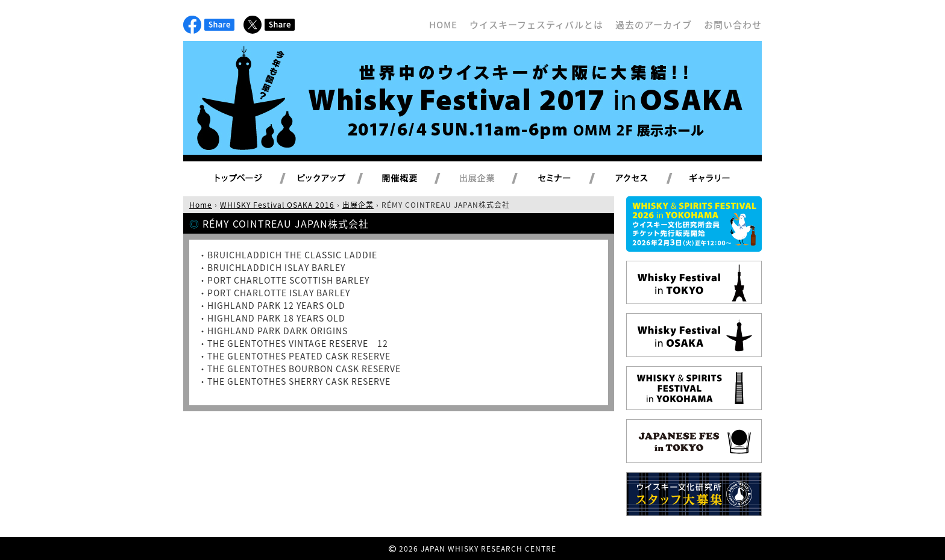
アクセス (646, 179)
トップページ (240, 179)
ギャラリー (724, 179)
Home (201, 205)
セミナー (569, 179)
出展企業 (491, 179)
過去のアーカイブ (654, 25)
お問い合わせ (733, 25)
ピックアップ (337, 179)
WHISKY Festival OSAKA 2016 (277, 205)
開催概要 (414, 179)
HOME (443, 25)
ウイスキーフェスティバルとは (536, 25)
